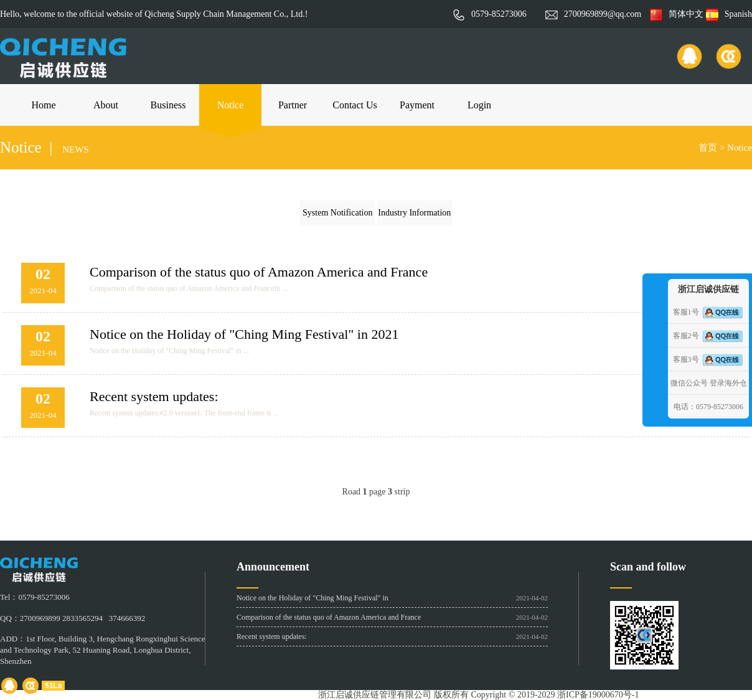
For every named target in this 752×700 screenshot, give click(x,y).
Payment (417, 105)
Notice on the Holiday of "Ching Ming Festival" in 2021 (244, 334)
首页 (708, 148)
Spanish (729, 14)
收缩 (654, 348)
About (106, 105)
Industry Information (414, 213)
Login (479, 105)
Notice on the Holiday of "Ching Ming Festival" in (313, 598)
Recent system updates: (154, 396)
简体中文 (677, 14)
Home (43, 105)
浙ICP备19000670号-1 (598, 695)
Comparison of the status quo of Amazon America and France (259, 272)
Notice (231, 105)
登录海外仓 (728, 383)
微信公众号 (689, 383)
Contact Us (355, 105)
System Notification (337, 213)
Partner (293, 105)
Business (168, 105)
